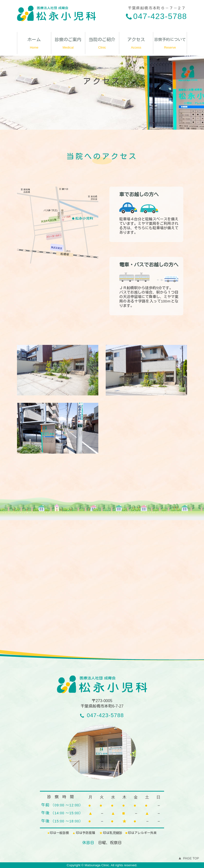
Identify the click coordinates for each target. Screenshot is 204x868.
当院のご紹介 (102, 44)
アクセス (136, 44)
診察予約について (170, 44)
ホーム (34, 44)
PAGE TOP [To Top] (188, 858)
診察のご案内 (68, 44)
